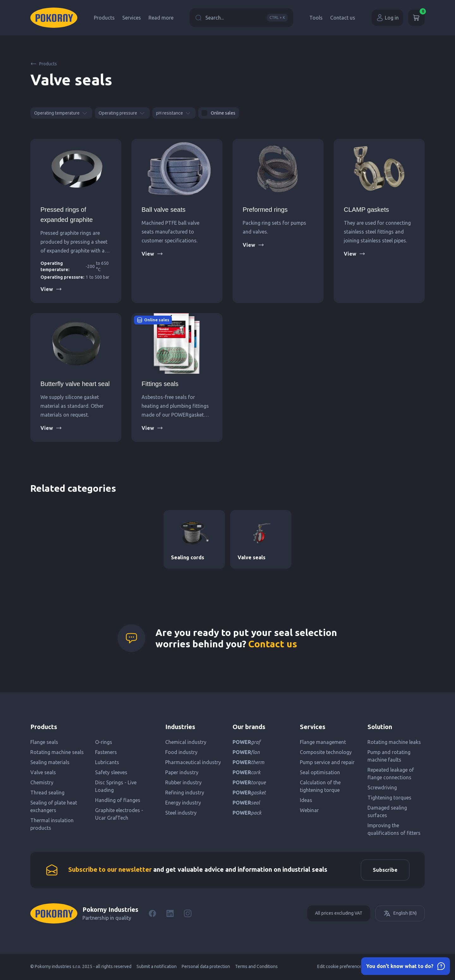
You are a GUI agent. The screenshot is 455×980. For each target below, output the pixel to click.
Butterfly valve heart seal (75, 384)
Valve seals (252, 557)
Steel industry (181, 813)
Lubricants (107, 762)
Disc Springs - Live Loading (116, 786)
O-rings (104, 742)
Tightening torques (389, 798)
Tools (316, 18)
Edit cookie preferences (341, 967)
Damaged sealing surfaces (387, 811)
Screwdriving (382, 787)
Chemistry (42, 782)
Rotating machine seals (57, 752)
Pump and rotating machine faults (389, 756)
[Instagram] (188, 914)
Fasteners (106, 752)
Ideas (306, 800)
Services (132, 18)
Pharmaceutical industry (193, 762)
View (51, 289)
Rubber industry (183, 782)
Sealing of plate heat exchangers (54, 806)
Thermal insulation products (52, 824)
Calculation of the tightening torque (320, 786)
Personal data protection (206, 967)
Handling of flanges (118, 800)
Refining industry (185, 793)
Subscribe (384, 870)
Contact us (343, 18)
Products (104, 18)
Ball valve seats (164, 210)
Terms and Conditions (256, 967)
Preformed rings (265, 210)
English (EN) (400, 914)
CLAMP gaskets (366, 210)
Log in (387, 18)
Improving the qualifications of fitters (394, 829)
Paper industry (182, 772)
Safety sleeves (111, 772)
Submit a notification (157, 967)
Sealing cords (188, 557)
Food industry (181, 752)
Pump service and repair (327, 762)
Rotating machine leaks (394, 742)
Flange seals (44, 742)
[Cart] (416, 18)
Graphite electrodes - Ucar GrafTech (119, 814)
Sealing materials (50, 762)
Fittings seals (160, 384)
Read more (161, 18)
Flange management (323, 742)
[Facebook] (152, 914)
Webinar (309, 810)
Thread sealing (47, 793)
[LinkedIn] (170, 914)
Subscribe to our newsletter (110, 870)
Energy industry (183, 803)
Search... (241, 18)
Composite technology (326, 752)
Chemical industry (186, 742)
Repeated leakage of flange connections (391, 774)
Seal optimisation (320, 772)
